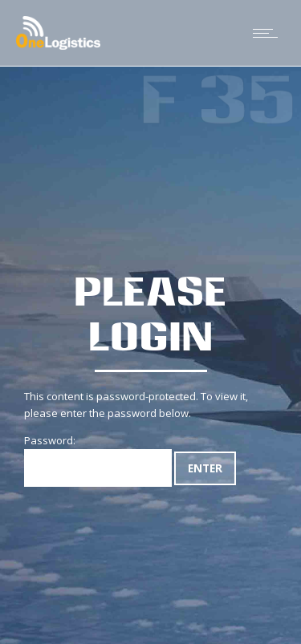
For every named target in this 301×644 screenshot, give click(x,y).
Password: (98, 460)
